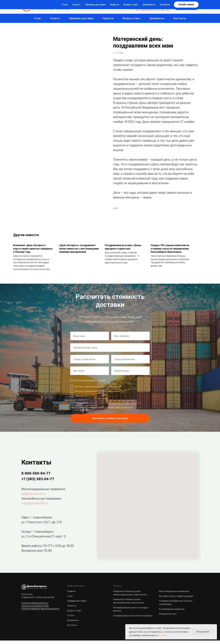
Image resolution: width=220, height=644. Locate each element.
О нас (38, 18)
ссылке (163, 635)
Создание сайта (28, 601)
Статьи (71, 619)
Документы (157, 18)
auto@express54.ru (35, 507)
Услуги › (55, 18)
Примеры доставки (81, 18)
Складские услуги (168, 617)
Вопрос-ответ (132, 18)
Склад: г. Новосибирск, (38, 535)
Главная (71, 595)
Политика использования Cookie (35, 609)
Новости (108, 18)
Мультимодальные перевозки (174, 595)
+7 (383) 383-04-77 (159, 7)
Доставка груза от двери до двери (176, 599)
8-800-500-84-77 (160, 4)
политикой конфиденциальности (108, 406)
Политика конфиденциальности (35, 606)
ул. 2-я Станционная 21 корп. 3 (43, 540)
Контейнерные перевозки (172, 612)
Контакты (180, 18)
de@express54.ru (33, 497)
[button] (186, 7)
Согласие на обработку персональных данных (40, 612)
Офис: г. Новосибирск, (37, 521)
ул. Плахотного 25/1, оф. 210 (153, 10)
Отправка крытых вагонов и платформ (133, 619)
